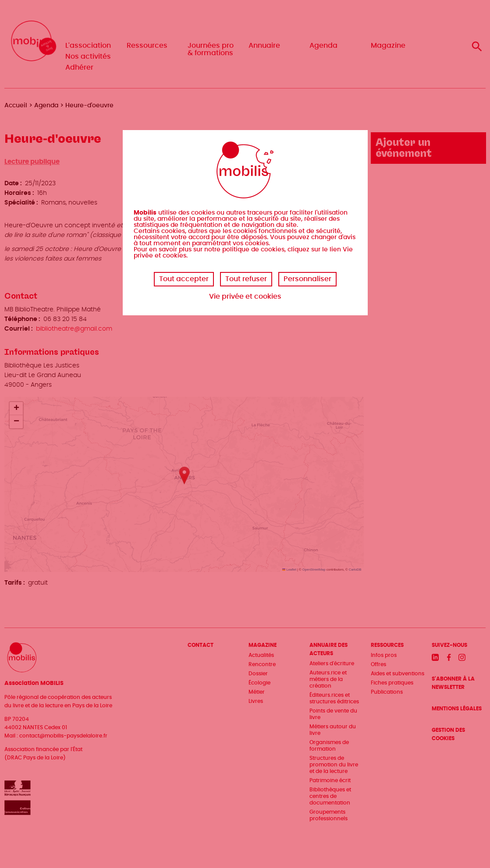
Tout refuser (246, 279)
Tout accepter (184, 279)
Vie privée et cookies (245, 296)
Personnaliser (307, 279)
